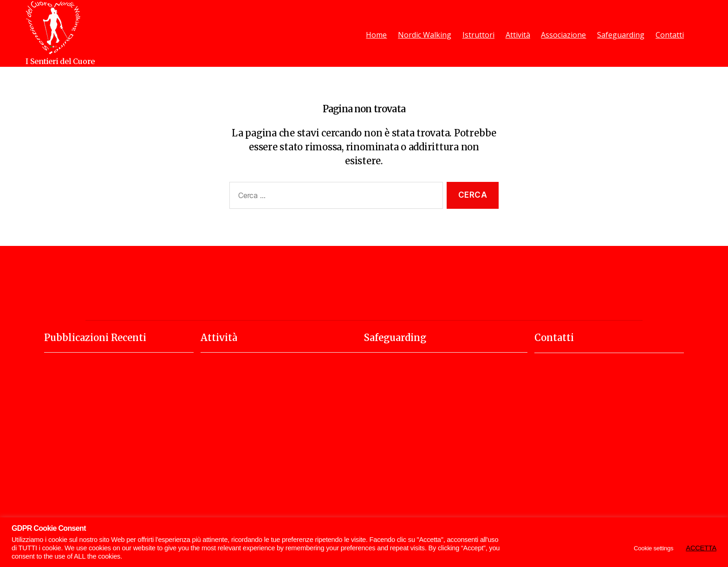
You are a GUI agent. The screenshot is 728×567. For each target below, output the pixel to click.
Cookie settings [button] (653, 548)
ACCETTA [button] (701, 548)
